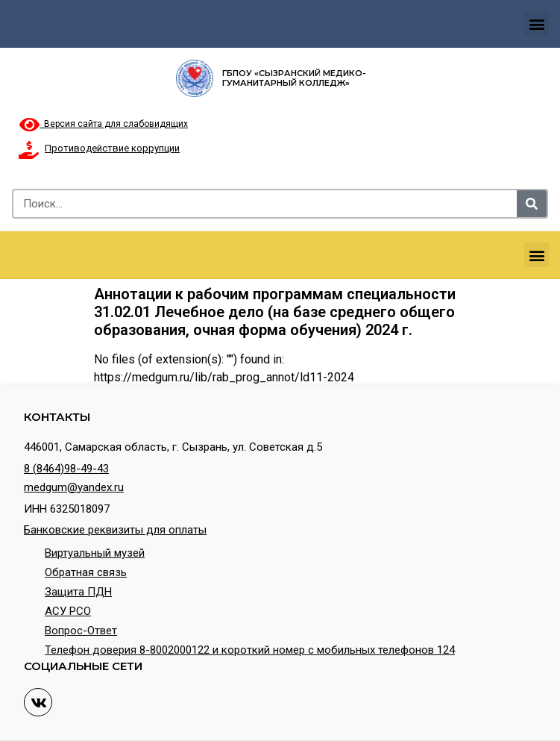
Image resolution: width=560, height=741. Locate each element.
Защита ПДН (78, 592)
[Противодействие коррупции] (28, 150)
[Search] (532, 204)
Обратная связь (86, 572)
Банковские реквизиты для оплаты (115, 530)
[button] (537, 24)
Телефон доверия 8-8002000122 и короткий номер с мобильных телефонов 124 (250, 650)
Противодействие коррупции (112, 148)
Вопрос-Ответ (81, 631)
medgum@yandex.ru (74, 487)
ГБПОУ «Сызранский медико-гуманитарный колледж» (294, 78)
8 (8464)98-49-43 (66, 469)
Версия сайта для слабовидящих (104, 124)
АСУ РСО (68, 611)
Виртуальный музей (95, 553)
